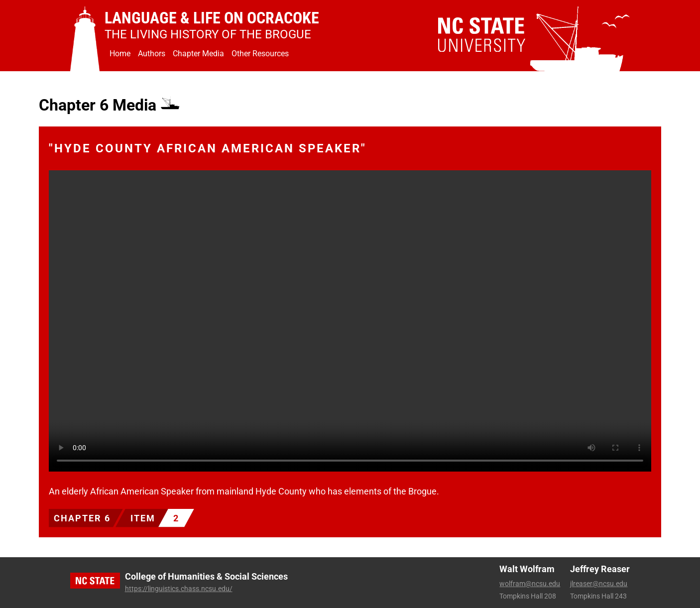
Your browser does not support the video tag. (350, 321)
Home (120, 54)
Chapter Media (198, 54)
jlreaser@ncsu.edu (599, 584)
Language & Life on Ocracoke (212, 18)
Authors (152, 54)
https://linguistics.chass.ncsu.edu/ (179, 589)
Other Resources (260, 54)
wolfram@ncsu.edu (530, 584)
